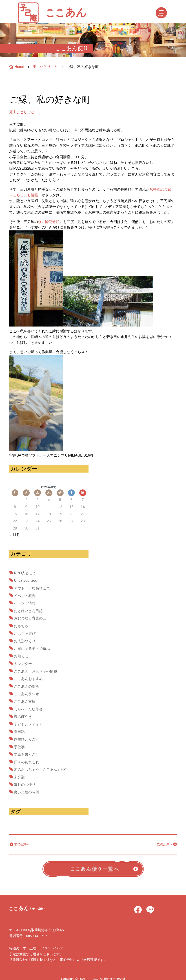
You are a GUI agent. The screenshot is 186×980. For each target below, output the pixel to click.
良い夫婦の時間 (27, 792)
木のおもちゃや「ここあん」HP (40, 769)
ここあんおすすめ (28, 679)
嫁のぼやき (23, 717)
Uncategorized (25, 580)
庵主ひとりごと (22, 112)
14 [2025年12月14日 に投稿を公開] (83, 507)
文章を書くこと (27, 754)
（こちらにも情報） (25, 195)
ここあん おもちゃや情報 (35, 671)
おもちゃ (21, 626)
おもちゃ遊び (25, 634)
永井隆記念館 (160, 189)
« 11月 (14, 535)
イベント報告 (25, 596)
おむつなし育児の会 (30, 618)
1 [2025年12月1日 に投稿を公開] (15, 500)
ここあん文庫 (25, 702)
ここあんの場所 (27, 686)
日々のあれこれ (27, 762)
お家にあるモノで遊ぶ (32, 649)
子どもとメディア (28, 724)
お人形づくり (25, 641)
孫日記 (19, 732)
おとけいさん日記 (28, 611)
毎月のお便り (25, 785)
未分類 (19, 777)
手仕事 (19, 747)
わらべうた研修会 (28, 709)
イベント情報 (25, 603)
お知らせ (21, 656)
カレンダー (23, 664)
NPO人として (25, 573)
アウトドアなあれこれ (32, 588)
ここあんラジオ (27, 694)
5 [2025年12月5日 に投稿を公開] (60, 500)
